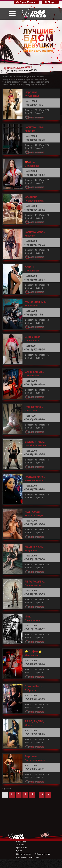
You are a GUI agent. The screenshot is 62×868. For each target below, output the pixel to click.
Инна (28, 617)
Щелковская (32, 341)
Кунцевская (31, 306)
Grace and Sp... (34, 372)
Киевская (30, 131)
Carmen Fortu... (35, 687)
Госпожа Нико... (35, 127)
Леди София (33, 512)
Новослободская (34, 480)
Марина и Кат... (35, 547)
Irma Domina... (34, 407)
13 (41, 794)
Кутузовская (32, 96)
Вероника (31, 92)
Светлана (31, 197)
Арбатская (31, 410)
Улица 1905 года (34, 515)
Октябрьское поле (35, 445)
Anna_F (30, 267)
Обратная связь (23, 854)
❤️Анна (30, 162)
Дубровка (30, 690)
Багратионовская (35, 760)
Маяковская (32, 655)
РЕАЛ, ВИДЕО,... (35, 722)
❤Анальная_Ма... (36, 302)
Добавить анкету (42, 854)
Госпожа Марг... (35, 232)
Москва (29, 725)
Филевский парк (34, 201)
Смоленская (32, 166)
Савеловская (32, 620)
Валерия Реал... (35, 442)
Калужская (31, 550)
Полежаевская (33, 585)
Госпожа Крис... (35, 477)
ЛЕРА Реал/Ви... (35, 582)
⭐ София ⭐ (33, 652)
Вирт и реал (33, 337)
